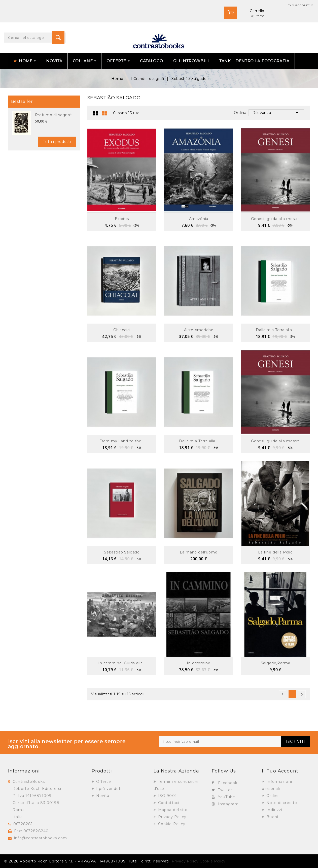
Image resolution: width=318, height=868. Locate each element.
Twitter (225, 790)
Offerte (103, 782)
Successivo (302, 694)
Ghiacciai (122, 330)
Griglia (96, 113)
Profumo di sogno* (53, 115)
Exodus (122, 219)
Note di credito (281, 803)
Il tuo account (280, 771)
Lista (105, 113)
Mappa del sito (172, 810)
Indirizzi (274, 810)
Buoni (272, 817)
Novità (102, 796)
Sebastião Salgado (122, 552)
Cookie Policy (171, 824)
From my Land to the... (122, 441)
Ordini (272, 796)
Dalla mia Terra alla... (275, 330)
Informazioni (24, 771)
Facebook (228, 783)
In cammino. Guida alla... (122, 663)
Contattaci (168, 803)
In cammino (199, 663)
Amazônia (199, 219)
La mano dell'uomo (199, 552)
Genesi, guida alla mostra (275, 219)
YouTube (227, 797)
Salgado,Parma (276, 663)
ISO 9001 (167, 796)
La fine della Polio (275, 552)
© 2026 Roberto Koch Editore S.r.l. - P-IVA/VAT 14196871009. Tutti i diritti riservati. (87, 861)
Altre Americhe (199, 330)
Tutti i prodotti (57, 142)
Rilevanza (276, 113)
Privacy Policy (172, 817)
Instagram (228, 804)
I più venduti (108, 789)
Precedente (282, 694)
